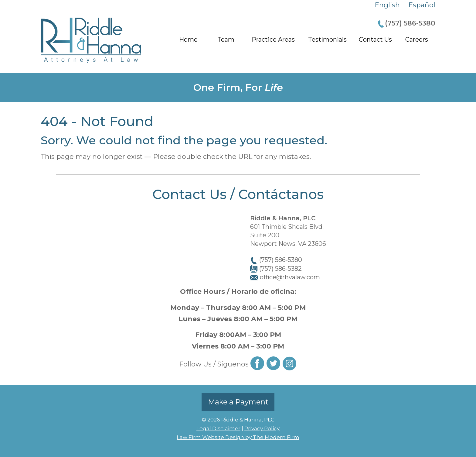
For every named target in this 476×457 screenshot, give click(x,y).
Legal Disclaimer (218, 428)
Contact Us (375, 40)
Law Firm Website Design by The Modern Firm (238, 437)
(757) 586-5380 (410, 23)
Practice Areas (273, 40)
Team (226, 40)
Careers (417, 40)
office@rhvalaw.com (290, 277)
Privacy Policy (262, 428)
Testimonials (327, 40)
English (387, 5)
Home (188, 40)
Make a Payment (238, 402)
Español (422, 5)
